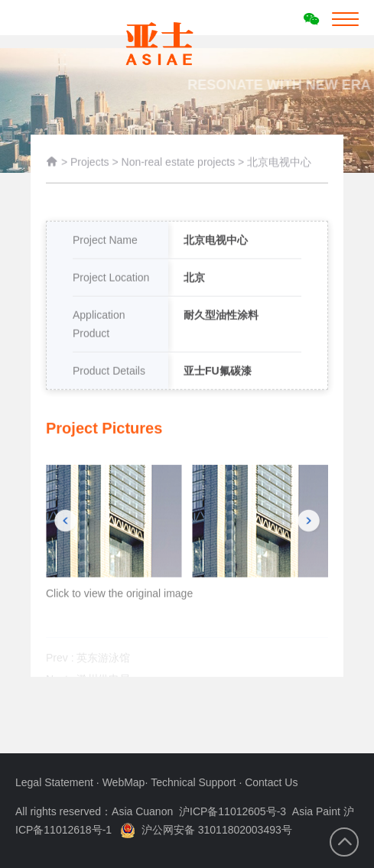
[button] (65, 540)
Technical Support (195, 782)
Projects (90, 165)
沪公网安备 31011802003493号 (206, 830)
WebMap (124, 782)
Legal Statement (56, 782)
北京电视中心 (279, 165)
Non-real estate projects (180, 165)
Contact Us (271, 782)
